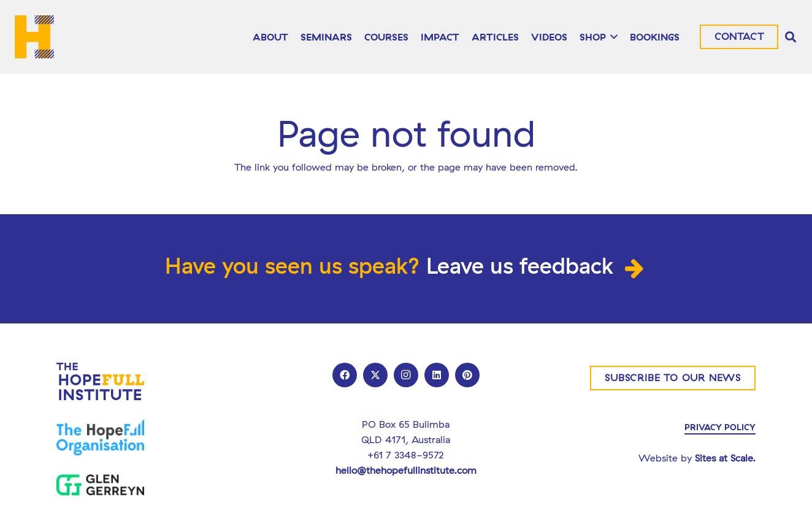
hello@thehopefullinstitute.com (406, 470)
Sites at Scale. (725, 458)
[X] (375, 375)
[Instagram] (406, 375)
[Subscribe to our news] (673, 378)
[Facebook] (345, 375)
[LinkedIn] (437, 375)
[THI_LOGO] (34, 37)
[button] (612, 37)
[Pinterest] (467, 375)
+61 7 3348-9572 (406, 455)
